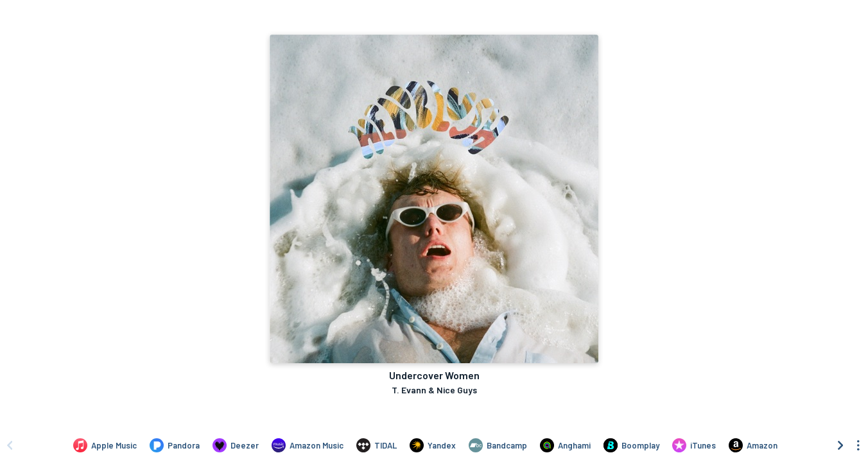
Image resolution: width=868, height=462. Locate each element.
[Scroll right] (840, 445)
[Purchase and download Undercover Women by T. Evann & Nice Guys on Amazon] (753, 445)
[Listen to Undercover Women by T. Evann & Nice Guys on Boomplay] (631, 445)
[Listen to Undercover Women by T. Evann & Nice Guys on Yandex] (433, 445)
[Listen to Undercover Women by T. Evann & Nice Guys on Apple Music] (105, 445)
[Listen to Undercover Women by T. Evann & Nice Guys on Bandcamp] (498, 445)
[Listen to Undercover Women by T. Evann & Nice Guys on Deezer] (236, 445)
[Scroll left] (10, 445)
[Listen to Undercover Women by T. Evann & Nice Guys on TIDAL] (377, 445)
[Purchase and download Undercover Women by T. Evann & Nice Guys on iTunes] (694, 445)
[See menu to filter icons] (858, 445)
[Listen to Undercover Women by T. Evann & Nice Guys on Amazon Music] (308, 445)
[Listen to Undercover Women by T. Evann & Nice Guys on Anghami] (565, 445)
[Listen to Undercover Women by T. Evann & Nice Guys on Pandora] (175, 445)
